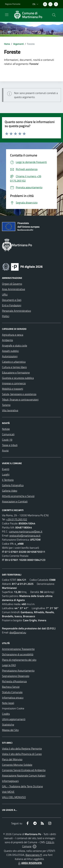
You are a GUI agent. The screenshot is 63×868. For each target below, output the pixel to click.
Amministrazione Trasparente (18, 649)
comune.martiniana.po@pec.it (26, 531)
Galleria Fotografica (13, 485)
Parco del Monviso (12, 759)
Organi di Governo (12, 284)
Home (7, 44)
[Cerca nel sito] (54, 15)
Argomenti (18, 44)
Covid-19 (7, 440)
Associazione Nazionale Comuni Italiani (24, 776)
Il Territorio (8, 480)
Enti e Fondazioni (12, 305)
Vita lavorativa (10, 410)
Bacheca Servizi (11, 687)
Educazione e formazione (16, 372)
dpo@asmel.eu (18, 632)
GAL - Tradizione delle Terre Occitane (22, 786)
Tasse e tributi (10, 445)
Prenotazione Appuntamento (18, 671)
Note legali (8, 703)
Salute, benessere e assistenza (19, 394)
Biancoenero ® (34, 855)
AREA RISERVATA (30, 863)
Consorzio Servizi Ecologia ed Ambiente (24, 770)
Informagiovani (10, 781)
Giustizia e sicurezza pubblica (18, 378)
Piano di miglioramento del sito (19, 660)
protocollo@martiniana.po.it (25, 536)
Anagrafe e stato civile (15, 345)
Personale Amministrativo (16, 311)
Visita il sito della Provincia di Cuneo (22, 754)
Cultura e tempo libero (14, 367)
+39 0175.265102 (17, 519)
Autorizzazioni (10, 356)
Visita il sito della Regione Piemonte (22, 749)
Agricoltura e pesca (13, 335)
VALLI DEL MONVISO (14, 797)
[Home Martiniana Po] (30, 15)
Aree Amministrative (14, 289)
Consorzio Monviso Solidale (17, 765)
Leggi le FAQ (9, 665)
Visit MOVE (8, 792)
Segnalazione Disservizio (16, 676)
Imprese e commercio (14, 383)
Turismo (6, 405)
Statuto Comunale (12, 692)
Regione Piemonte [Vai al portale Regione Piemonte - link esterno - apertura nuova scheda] (13, 4)
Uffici (5, 295)
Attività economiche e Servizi (18, 496)
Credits (6, 714)
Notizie (6, 429)
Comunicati (8, 434)
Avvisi (5, 450)
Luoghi (6, 474)
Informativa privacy (13, 698)
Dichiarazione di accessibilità (18, 654)
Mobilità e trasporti (13, 389)
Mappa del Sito (10, 730)
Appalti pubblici (10, 351)
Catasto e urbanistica (14, 362)
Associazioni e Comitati (15, 501)
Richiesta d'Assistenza (14, 681)
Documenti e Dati (12, 300)
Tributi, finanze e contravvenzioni (20, 399)
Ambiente (7, 340)
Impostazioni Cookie (13, 708)
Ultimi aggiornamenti (14, 719)
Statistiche (8, 725)
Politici (6, 316)
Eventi (6, 469)
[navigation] (7, 15)
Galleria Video (10, 491)
